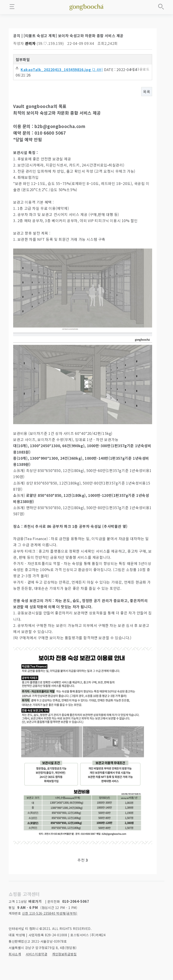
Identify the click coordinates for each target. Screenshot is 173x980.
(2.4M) (59, 69)
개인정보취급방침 (64, 954)
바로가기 (35, 901)
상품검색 (161, 7)
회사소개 (15, 954)
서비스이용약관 (36, 954)
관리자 (30, 43)
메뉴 (12, 7)
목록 (147, 92)
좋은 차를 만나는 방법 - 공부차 (86, 6)
